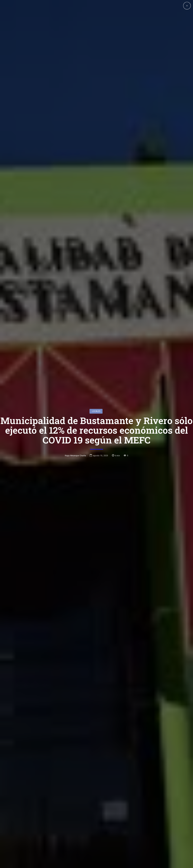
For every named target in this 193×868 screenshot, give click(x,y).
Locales (96, 373)
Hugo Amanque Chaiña (75, 417)
